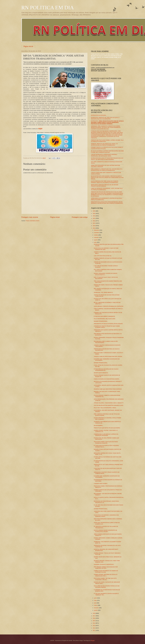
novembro (97, 233)
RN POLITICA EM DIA (48, 8)
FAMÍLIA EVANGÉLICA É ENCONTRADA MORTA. (107, 379)
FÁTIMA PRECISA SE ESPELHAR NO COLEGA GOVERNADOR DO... (106, 370)
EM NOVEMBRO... (99, 425)
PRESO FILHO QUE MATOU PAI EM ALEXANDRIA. (107, 428)
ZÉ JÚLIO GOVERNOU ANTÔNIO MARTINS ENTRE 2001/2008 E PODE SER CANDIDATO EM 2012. (107, 152)
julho (96, 242)
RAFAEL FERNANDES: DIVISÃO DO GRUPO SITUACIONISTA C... (106, 274)
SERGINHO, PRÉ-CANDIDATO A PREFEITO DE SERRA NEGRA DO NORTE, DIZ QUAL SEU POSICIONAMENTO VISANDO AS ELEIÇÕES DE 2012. (106, 127)
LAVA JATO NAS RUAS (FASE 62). (103, 256)
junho (96, 598)
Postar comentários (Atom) (33, 221)
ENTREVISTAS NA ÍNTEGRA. (99, 115)
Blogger (93, 641)
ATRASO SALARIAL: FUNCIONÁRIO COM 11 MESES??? (109, 403)
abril (95, 603)
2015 (94, 621)
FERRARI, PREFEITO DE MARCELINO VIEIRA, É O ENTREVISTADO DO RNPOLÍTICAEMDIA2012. (104, 144)
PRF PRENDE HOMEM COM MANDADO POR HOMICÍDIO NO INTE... (106, 568)
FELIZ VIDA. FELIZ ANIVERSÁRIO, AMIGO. (105, 408)
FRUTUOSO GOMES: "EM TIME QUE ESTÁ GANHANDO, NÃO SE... (105, 579)
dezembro (97, 230)
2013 (94, 626)
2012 (94, 628)
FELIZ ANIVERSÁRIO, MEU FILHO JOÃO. (105, 319)
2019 (94, 228)
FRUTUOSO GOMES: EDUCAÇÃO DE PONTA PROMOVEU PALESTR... (106, 442)
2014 (94, 623)
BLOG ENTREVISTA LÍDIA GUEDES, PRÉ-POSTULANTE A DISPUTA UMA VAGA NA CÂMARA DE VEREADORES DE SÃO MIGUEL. (107, 178)
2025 (94, 213)
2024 (94, 216)
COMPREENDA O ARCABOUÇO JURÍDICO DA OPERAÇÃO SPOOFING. (106, 435)
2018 (94, 613)
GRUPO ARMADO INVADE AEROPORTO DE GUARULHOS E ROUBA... (105, 531)
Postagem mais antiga (80, 217)
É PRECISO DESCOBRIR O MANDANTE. (105, 316)
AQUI (40, 129)
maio (96, 600)
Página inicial (28, 46)
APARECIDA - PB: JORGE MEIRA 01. (103, 292)
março (96, 605)
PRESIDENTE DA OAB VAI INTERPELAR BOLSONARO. (108, 324)
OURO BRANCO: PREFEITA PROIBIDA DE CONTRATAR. (109, 306)
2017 (94, 616)
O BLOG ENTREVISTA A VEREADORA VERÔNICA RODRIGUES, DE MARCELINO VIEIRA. (104, 155)
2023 (94, 218)
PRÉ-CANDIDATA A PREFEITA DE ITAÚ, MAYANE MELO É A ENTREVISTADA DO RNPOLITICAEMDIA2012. (107, 170)
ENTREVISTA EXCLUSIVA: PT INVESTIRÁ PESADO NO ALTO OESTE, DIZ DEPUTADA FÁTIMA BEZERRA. (107, 159)
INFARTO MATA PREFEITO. (101, 373)
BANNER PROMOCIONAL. (101, 321)
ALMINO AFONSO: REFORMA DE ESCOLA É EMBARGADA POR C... (106, 575)
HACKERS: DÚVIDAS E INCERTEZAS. (104, 564)
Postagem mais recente (30, 217)
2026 (94, 211)
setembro (97, 237)
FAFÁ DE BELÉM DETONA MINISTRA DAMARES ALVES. (109, 405)
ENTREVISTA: (107, 122)
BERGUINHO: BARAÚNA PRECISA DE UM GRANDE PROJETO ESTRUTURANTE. (105, 185)
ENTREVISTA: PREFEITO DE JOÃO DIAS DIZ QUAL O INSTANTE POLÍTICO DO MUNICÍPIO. (105, 118)
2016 (94, 618)
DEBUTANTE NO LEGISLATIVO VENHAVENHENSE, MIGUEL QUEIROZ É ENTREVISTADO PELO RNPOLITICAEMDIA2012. (107, 203)
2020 (94, 226)
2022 (94, 221)
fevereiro (97, 608)
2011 (94, 630)
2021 (94, 223)
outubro (96, 235)
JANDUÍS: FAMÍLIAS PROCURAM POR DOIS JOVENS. (108, 356)
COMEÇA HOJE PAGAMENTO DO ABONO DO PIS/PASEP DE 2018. (106, 571)
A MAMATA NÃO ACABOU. (101, 484)
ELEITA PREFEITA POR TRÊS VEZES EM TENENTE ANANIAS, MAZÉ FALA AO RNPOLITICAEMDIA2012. (105, 182)
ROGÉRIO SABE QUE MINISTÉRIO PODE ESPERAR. (108, 389)
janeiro (96, 610)
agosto (96, 240)
